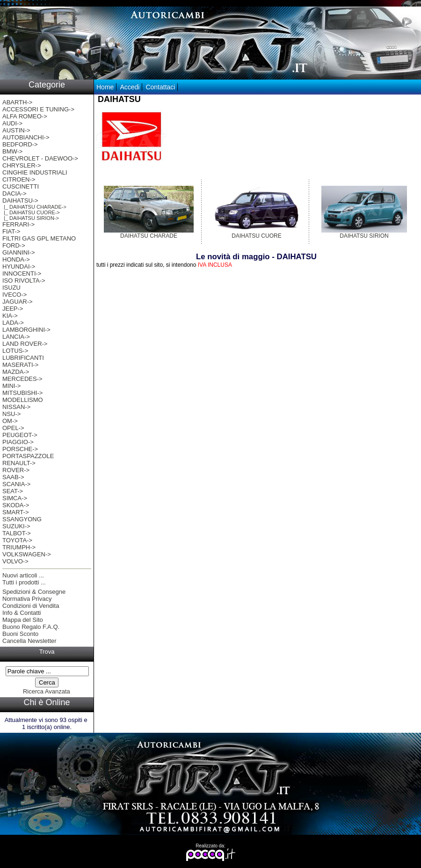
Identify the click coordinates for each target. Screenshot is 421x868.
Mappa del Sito (23, 620)
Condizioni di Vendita (31, 606)
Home (105, 87)
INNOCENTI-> (22, 274)
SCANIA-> (16, 484)
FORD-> (14, 245)
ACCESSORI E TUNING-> (38, 109)
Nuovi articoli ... (23, 575)
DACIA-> (15, 193)
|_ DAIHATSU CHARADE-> (34, 207)
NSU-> (11, 414)
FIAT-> (11, 231)
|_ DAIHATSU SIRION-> (31, 218)
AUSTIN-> (16, 130)
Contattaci (160, 87)
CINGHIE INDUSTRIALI (35, 172)
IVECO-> (15, 295)
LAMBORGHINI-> (26, 330)
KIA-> (10, 316)
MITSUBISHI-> (22, 393)
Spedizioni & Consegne (34, 592)
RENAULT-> (19, 463)
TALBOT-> (17, 533)
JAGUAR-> (18, 302)
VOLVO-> (15, 561)
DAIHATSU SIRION (364, 233)
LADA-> (13, 323)
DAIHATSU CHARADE (149, 233)
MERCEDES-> (22, 379)
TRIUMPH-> (19, 547)
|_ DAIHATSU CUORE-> (31, 212)
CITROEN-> (19, 179)
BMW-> (12, 151)
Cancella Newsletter (29, 641)
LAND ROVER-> (25, 344)
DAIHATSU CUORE (257, 233)
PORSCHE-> (20, 449)
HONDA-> (16, 259)
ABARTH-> (17, 102)
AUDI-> (12, 123)
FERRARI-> (18, 224)
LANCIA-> (16, 337)
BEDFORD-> (20, 144)
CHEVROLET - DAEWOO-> (40, 158)
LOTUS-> (15, 351)
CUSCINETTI (21, 186)
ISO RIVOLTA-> (24, 281)
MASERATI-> (20, 365)
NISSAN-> (16, 407)
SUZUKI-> (16, 526)
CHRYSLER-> (22, 165)
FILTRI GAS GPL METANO (39, 238)
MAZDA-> (16, 372)
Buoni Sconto (20, 634)
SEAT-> (13, 491)
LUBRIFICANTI (23, 358)
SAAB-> (13, 477)
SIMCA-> (15, 498)
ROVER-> (16, 470)
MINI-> (11, 386)
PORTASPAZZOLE (28, 456)
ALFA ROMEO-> (25, 116)
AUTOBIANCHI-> (26, 137)
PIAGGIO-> (18, 442)
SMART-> (15, 512)
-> (20, 201)
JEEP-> (13, 309)
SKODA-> (16, 505)
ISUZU (11, 288)
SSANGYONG (22, 519)
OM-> (10, 421)
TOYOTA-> (17, 540)
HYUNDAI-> (19, 266)
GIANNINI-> (19, 252)
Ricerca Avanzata (47, 691)
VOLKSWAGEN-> (27, 554)
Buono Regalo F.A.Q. (31, 627)
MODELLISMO (23, 400)
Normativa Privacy (27, 599)
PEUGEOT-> (20, 435)
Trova (47, 652)
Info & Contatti (22, 613)
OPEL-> (13, 428)
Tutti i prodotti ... (24, 582)
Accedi (130, 87)
